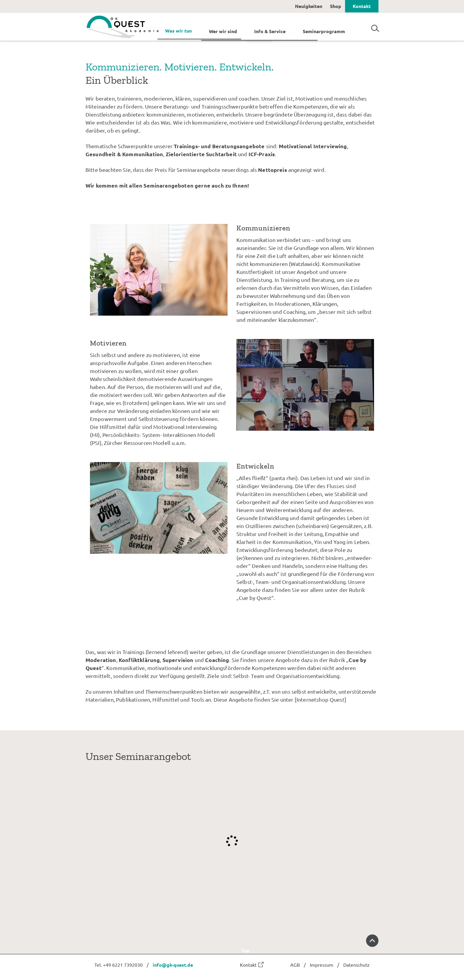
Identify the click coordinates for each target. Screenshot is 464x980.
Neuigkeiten (309, 6)
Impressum (322, 965)
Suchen (375, 26)
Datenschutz (356, 965)
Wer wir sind (223, 31)
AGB (295, 965)
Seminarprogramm (324, 31)
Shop (336, 6)
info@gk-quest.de (173, 965)
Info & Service (270, 31)
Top (310, 944)
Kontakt (362, 6)
